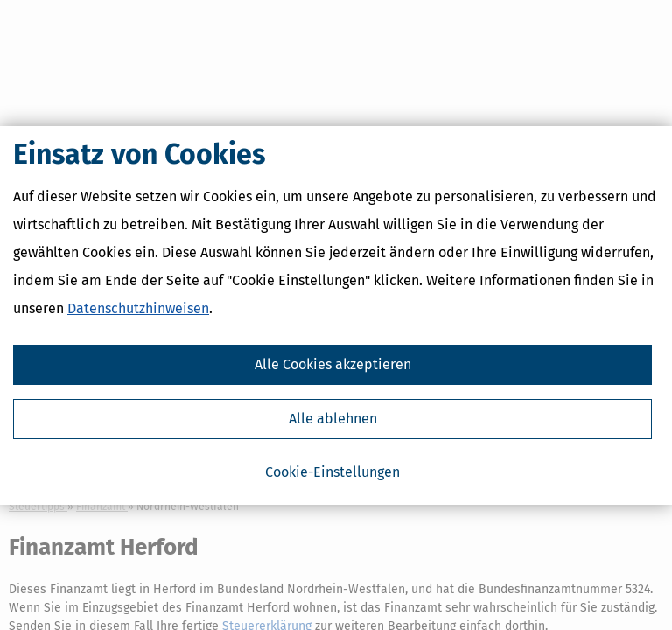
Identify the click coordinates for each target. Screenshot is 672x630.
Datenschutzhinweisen (138, 308)
